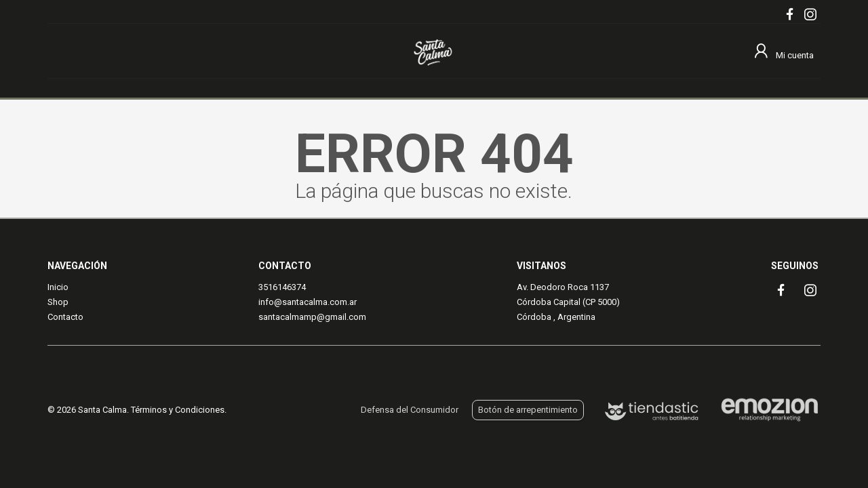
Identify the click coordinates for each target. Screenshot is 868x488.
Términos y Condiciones (178, 410)
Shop (58, 302)
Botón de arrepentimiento (528, 410)
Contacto (65, 317)
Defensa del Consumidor (410, 410)
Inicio (58, 287)
